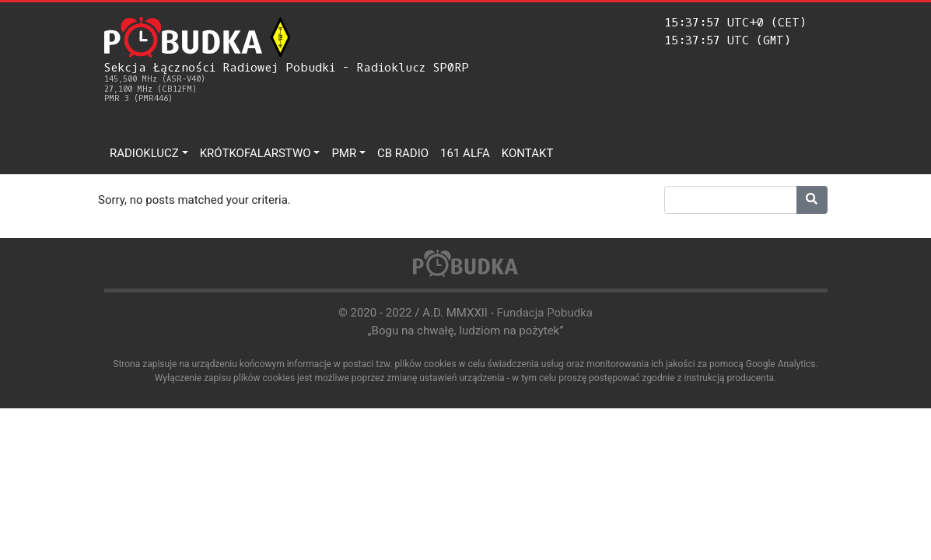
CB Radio (403, 153)
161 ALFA (465, 153)
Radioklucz (144, 153)
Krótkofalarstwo (255, 153)
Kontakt (528, 153)
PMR (344, 153)
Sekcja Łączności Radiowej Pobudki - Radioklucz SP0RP (287, 82)
